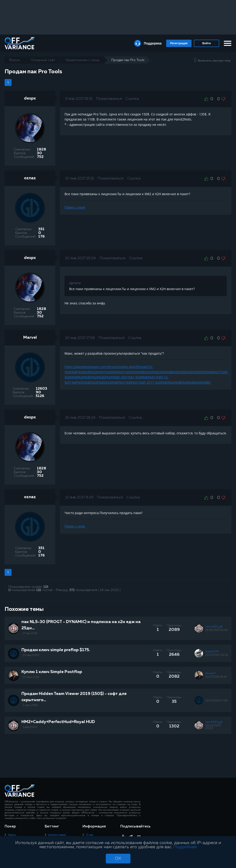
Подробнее (185, 847)
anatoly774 (212, 652)
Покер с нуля (75, 207)
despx (30, 98)
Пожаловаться (109, 99)
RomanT (211, 674)
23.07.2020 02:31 (217, 655)
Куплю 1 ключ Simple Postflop (52, 672)
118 (46, 587)
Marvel (30, 338)
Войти (207, 43)
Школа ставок (57, 835)
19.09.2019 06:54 (217, 630)
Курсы (12, 835)
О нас (90, 835)
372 (72, 590)
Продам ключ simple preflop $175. (56, 650)
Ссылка (132, 99)
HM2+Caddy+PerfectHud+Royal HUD (58, 722)
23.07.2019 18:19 (216, 677)
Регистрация (179, 43)
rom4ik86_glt (214, 627)
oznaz (30, 178)
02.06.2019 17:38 (217, 701)
